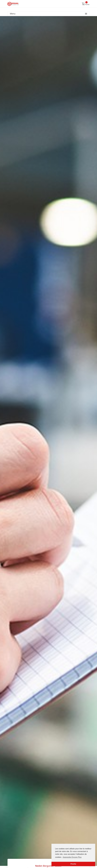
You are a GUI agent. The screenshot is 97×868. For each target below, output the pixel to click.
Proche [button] (73, 864)
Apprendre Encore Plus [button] (72, 857)
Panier (86, 4)
